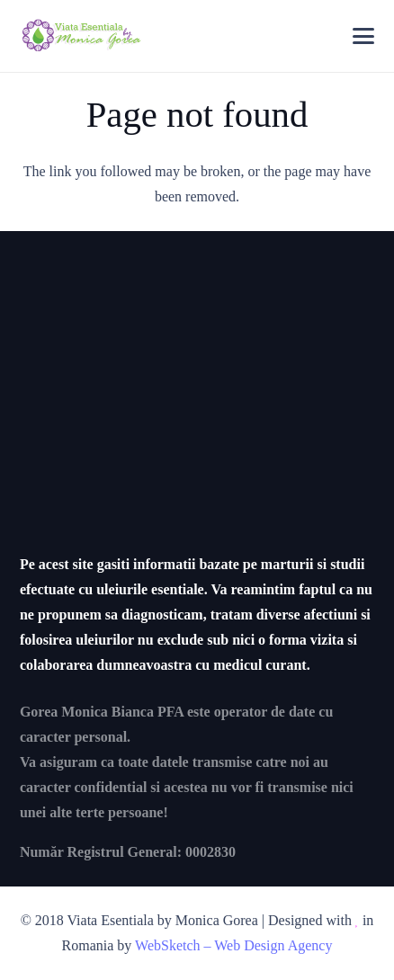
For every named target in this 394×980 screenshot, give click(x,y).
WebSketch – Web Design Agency (233, 945)
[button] (363, 36)
